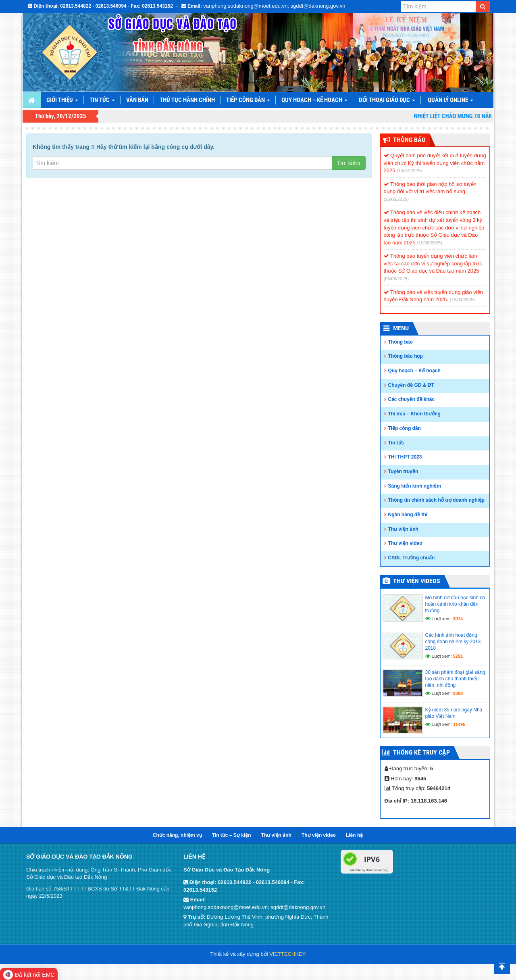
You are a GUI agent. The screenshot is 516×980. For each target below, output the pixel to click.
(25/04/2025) (462, 300)
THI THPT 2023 (405, 457)
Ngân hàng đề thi (408, 515)
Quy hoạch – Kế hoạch (314, 100)
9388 (458, 693)
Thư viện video (405, 543)
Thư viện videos (417, 581)
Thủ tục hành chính (187, 100)
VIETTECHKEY (287, 954)
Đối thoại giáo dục (387, 100)
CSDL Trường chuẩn (412, 558)
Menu (401, 328)
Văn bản (137, 100)
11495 (459, 724)
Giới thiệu (62, 100)
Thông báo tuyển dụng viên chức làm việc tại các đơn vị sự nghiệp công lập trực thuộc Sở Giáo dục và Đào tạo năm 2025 (433, 263)
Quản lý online (450, 100)
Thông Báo (409, 140)
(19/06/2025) (429, 243)
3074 (458, 619)
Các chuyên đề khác (412, 399)
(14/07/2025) (409, 171)
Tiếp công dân (248, 100)
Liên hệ (354, 835)
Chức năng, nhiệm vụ (177, 835)
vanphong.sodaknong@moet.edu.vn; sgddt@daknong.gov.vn (274, 6)
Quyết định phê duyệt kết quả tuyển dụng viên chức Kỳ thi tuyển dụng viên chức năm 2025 (435, 163)
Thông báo (401, 342)
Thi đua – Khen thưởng (414, 414)
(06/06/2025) (396, 279)
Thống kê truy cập (421, 752)
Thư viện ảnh (403, 529)
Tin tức (102, 100)
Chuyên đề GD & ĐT (411, 385)
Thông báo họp (406, 356)
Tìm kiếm (349, 163)
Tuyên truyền (403, 471)
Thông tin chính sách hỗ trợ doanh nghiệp (437, 500)
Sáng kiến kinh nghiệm (415, 486)
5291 (458, 656)
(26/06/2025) (396, 199)
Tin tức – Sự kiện (232, 835)
